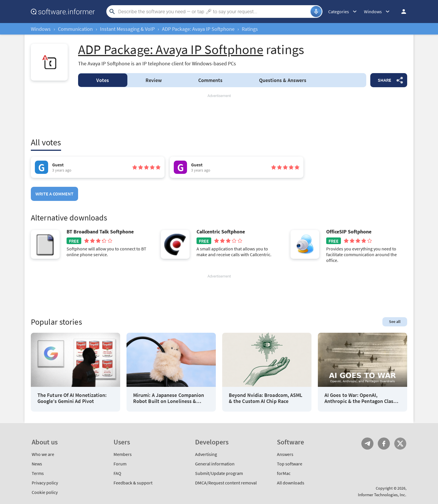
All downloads (291, 483)
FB (384, 444)
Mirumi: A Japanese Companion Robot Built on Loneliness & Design (169, 398)
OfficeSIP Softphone (349, 232)
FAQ (117, 473)
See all (395, 322)
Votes (103, 80)
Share (385, 80)
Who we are (43, 454)
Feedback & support (133, 483)
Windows (41, 29)
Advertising (206, 454)
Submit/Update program (219, 473)
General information (215, 464)
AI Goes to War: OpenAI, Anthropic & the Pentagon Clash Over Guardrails (360, 398)
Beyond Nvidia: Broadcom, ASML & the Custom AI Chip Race (266, 398)
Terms (38, 473)
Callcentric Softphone (221, 232)
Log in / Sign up (401, 12)
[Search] (214, 12)
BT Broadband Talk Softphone (100, 232)
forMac (284, 473)
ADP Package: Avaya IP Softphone (198, 29)
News (37, 464)
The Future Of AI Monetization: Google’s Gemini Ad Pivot (72, 398)
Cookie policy (45, 492)
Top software (290, 464)
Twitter (400, 444)
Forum (120, 464)
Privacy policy (45, 483)
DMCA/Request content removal (226, 483)
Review (154, 80)
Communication (75, 29)
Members (123, 454)
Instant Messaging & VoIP (127, 29)
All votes (46, 142)
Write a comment (54, 194)
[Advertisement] (219, 116)
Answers (283, 80)
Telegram (367, 444)
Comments (210, 80)
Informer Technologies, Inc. (382, 495)
